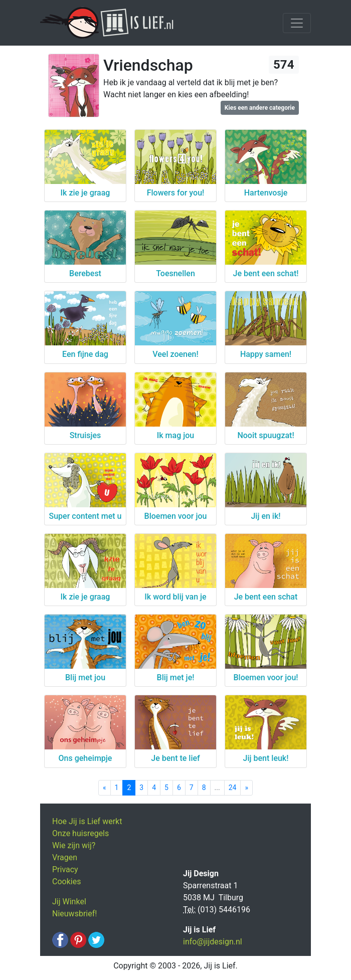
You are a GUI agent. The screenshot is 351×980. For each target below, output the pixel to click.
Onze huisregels (80, 833)
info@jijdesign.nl (213, 942)
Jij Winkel (69, 902)
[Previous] (105, 788)
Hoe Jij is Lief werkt (87, 821)
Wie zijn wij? (74, 845)
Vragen (65, 857)
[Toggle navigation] (297, 23)
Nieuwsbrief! (74, 914)
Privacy (65, 869)
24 (233, 788)
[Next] (246, 788)
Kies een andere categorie (260, 108)
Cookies (66, 881)
